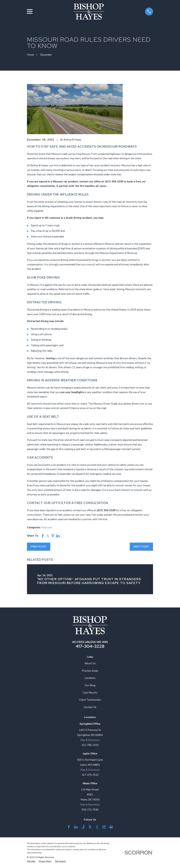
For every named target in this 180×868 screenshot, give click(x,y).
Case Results (90, 693)
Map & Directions (90, 740)
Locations (90, 678)
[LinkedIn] (76, 827)
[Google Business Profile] (111, 827)
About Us (90, 663)
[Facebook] (69, 827)
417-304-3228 (90, 646)
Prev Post (39, 547)
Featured (47, 528)
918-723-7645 (90, 810)
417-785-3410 (90, 745)
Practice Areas (90, 671)
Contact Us (90, 707)
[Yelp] (90, 827)
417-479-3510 (90, 775)
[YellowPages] (104, 827)
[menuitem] (31, 861)
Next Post (141, 547)
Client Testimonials (90, 700)
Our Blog (90, 685)
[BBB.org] (97, 827)
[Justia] (83, 827)
